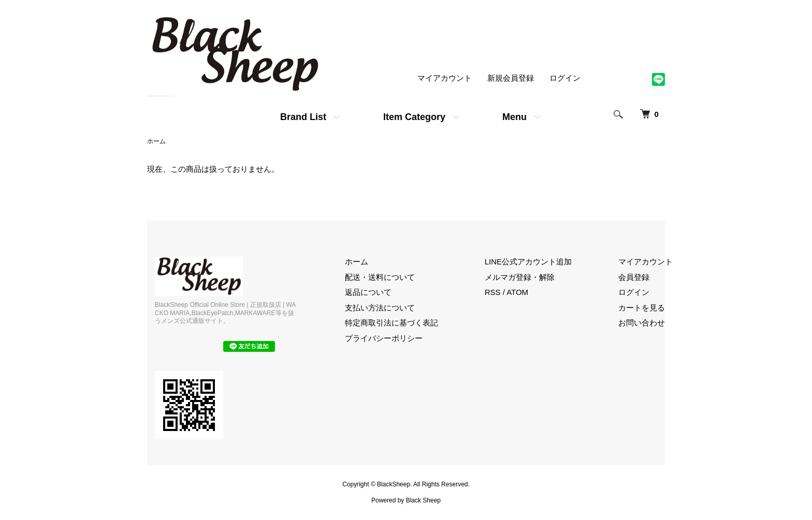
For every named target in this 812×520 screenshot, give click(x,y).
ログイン (565, 78)
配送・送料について (380, 277)
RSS (493, 292)
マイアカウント (445, 78)
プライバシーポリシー (384, 338)
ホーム (156, 141)
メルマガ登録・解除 (520, 277)
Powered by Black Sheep (406, 500)
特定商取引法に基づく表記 (392, 323)
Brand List (303, 117)
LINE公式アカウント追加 (528, 262)
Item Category (414, 117)
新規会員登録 (511, 78)
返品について (368, 292)
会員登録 (634, 277)
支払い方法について (380, 308)
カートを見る (642, 308)
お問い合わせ (642, 323)
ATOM (517, 292)
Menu (514, 117)
